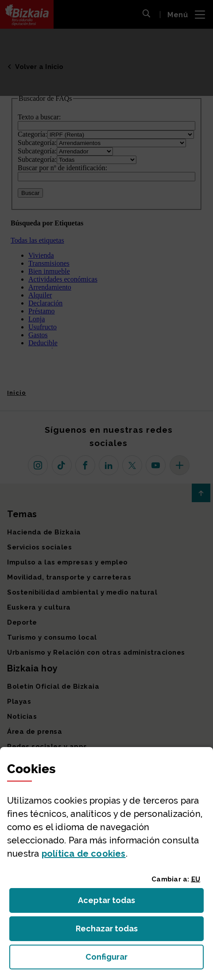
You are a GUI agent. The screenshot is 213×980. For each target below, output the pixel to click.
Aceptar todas (114, 903)
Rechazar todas (114, 931)
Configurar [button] (145, 959)
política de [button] (84, 854)
